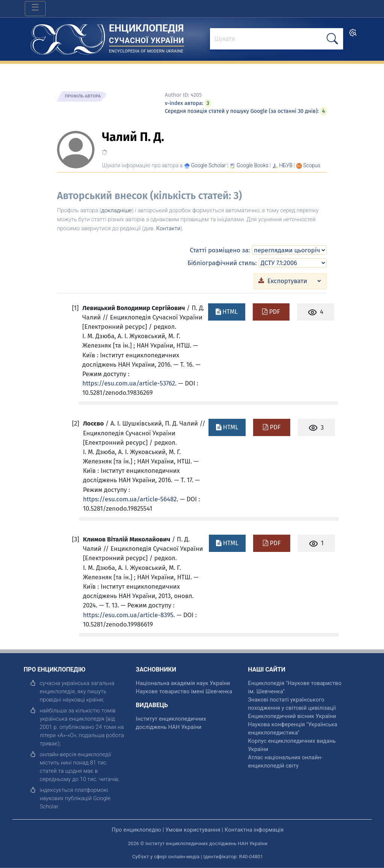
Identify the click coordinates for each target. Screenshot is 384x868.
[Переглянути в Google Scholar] (208, 165)
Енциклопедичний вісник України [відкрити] (292, 716)
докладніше (116, 210)
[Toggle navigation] (35, 9)
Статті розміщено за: (220, 250)
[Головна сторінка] (68, 37)
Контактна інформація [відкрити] (254, 830)
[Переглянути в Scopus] (312, 165)
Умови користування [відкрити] (193, 830)
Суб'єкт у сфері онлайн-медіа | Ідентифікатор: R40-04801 (198, 857)
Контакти (169, 228)
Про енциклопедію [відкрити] (136, 830)
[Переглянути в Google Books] (253, 165)
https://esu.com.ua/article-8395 (128, 615)
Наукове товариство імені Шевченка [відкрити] (184, 691)
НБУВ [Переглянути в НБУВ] (286, 165)
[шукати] (332, 39)
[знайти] (277, 39)
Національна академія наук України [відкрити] (183, 683)
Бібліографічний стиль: (222, 263)
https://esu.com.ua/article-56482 (130, 499)
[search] (353, 35)
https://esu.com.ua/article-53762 (129, 383)
